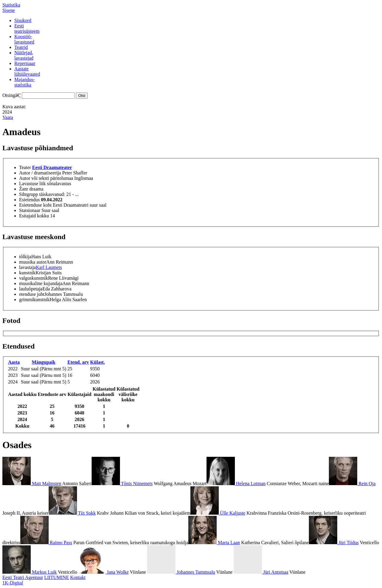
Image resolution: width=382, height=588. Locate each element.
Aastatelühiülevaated (27, 71)
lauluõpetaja (31, 289)
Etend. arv (78, 362)
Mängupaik (44, 362)
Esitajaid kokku (34, 216)
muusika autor (33, 262)
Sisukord (23, 20)
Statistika (11, 5)
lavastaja (27, 267)
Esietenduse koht (35, 205)
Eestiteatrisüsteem (27, 28)
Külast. (97, 362)
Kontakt (78, 577)
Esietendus (29, 200)
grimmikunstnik (34, 300)
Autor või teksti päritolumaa (46, 178)
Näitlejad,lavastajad (24, 55)
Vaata (8, 117)
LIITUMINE (57, 577)
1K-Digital (13, 583)
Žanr (24, 189)
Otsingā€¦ (11, 95)
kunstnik (27, 273)
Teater (25, 167)
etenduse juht (32, 294)
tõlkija (25, 257)
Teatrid (21, 47)
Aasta (14, 362)
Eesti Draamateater (52, 167)
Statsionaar (30, 210)
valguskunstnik (34, 278)
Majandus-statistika (24, 82)
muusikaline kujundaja (41, 283)
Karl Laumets (49, 267)
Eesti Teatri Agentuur (23, 577)
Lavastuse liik (32, 184)
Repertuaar (25, 63)
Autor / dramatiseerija (40, 173)
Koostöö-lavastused (24, 39)
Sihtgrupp (29, 194)
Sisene (9, 10)
